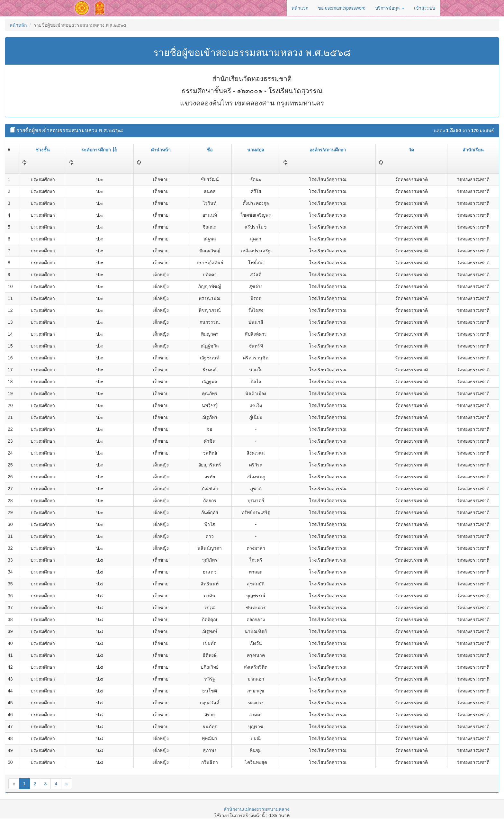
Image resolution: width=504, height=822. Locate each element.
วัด (411, 150)
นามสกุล (256, 150)
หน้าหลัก (18, 25)
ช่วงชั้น (43, 150)
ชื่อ (210, 150)
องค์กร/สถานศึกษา (328, 150)
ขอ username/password (342, 8)
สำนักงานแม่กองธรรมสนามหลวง (256, 809)
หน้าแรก (300, 8)
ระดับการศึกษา (99, 150)
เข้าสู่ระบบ (425, 8)
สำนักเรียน (473, 150)
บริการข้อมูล (390, 8)
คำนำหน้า (161, 150)
